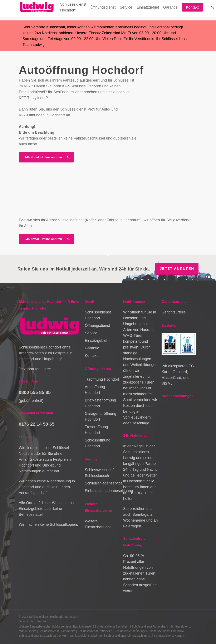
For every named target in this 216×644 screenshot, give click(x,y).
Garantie (92, 348)
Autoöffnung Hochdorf (95, 390)
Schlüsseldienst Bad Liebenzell (72, 626)
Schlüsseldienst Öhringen (131, 631)
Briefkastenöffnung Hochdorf (100, 403)
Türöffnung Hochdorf (102, 379)
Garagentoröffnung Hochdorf (101, 416)
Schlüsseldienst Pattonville (95, 631)
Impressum (71, 617)
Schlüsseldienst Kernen (169, 636)
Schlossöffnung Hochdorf (98, 443)
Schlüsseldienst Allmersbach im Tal (128, 636)
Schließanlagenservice (102, 483)
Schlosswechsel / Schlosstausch (99, 473)
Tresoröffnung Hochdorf (96, 430)
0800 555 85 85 (35, 392)
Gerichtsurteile (174, 312)
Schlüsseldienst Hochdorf (98, 315)
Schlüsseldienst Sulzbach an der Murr (43, 636)
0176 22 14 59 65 (37, 424)
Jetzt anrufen (177, 269)
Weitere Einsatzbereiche (98, 524)
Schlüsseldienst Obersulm (167, 631)
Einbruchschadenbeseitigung (102, 491)
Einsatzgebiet (96, 341)
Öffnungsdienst (97, 326)
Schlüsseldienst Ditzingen (87, 636)
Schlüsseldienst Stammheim (57, 631)
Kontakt (91, 356)
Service (91, 333)
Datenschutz (27, 621)
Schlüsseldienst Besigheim (112, 626)
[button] (46, 157)
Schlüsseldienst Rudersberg (150, 626)
